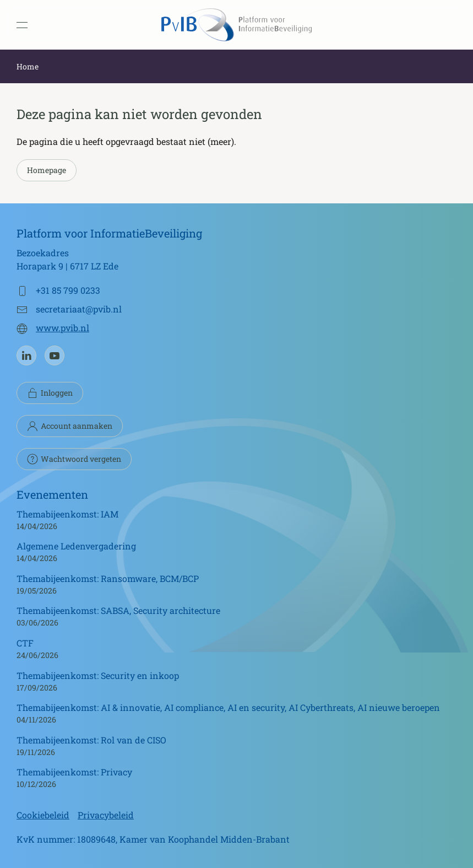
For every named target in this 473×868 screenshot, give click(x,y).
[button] (22, 25)
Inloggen (50, 393)
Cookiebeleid (43, 815)
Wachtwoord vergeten (74, 459)
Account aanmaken (70, 426)
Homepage (47, 170)
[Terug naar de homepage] (237, 25)
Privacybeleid (106, 815)
